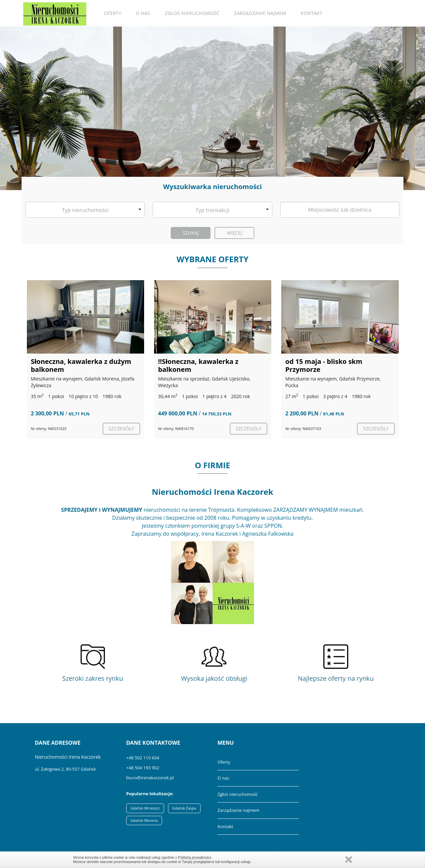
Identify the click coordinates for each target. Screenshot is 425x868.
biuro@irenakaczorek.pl (150, 778)
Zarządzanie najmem (260, 13)
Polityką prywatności (195, 857)
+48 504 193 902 (143, 768)
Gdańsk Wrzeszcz (145, 808)
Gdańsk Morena (144, 820)
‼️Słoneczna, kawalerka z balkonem (198, 365)
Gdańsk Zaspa (184, 808)
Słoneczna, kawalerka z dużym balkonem (81, 365)
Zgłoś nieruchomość (192, 13)
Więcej (234, 233)
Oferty (113, 13)
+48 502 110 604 (143, 758)
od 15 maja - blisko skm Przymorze (324, 365)
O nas (143, 13)
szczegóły (121, 429)
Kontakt (312, 13)
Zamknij (349, 860)
